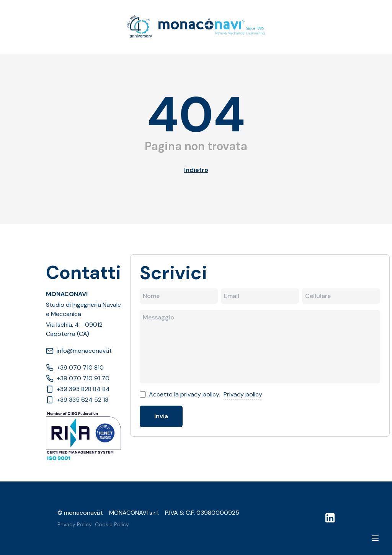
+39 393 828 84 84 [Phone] (78, 389)
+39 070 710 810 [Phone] (75, 368)
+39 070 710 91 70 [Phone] (78, 378)
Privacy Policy (75, 524)
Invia (161, 416)
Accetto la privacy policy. (185, 394)
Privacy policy (243, 394)
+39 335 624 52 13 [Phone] (77, 400)
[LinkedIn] (330, 518)
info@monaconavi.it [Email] (79, 351)
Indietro (196, 170)
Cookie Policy (112, 524)
